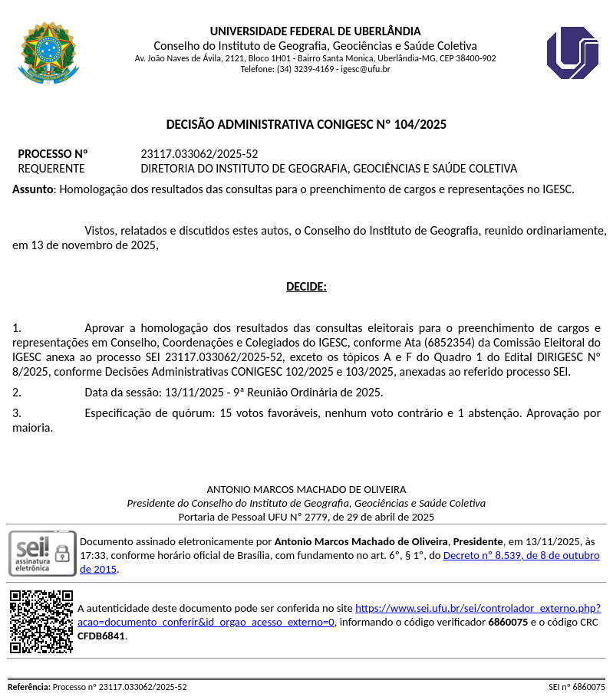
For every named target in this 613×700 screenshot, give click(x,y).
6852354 (450, 342)
